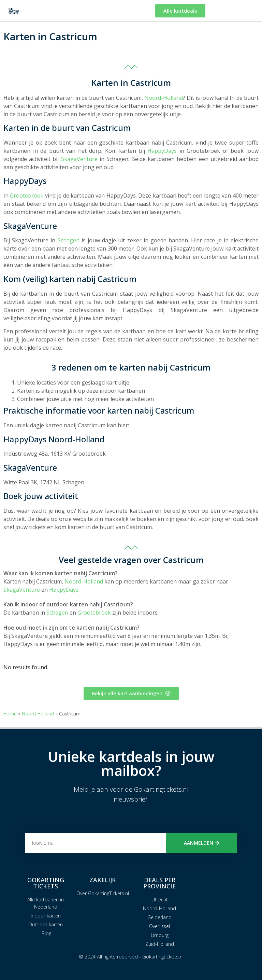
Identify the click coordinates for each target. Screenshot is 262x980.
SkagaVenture (79, 159)
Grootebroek (27, 196)
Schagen (69, 240)
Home (10, 714)
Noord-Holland (164, 98)
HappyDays (162, 151)
